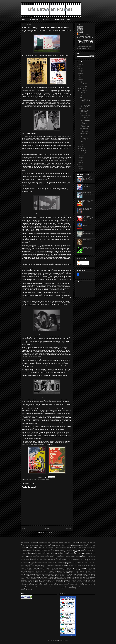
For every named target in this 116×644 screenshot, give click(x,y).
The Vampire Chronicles (63, 585)
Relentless (61, 570)
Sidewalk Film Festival (58, 574)
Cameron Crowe (39, 546)
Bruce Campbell (92, 544)
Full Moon (79, 554)
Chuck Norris (75, 546)
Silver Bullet (79, 574)
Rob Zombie (66, 571)
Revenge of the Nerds (31, 571)
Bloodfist (65, 544)
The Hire (33, 582)
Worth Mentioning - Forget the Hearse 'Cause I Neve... (85, 130)
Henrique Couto (85, 557)
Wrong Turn (83, 588)
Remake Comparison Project (71, 570)
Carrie (52, 546)
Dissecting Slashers (27, 551)
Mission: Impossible (36, 565)
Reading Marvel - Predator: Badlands (88, 233)
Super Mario (66, 577)
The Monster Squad (35, 583)
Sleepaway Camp (86, 574)
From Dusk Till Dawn (62, 554)
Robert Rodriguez (74, 571)
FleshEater (25, 554)
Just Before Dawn (79, 561)
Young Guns (23, 589)
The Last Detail (81, 582)
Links (69, 19)
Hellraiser (78, 557)
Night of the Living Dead (87, 565)
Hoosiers (33, 558)
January (82, 153)
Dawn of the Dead (38, 549)
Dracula (76, 551)
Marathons (39, 479)
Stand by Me (59, 576)
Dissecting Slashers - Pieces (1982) (89, 201)
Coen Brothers (50, 548)
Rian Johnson (39, 571)
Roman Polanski (49, 573)
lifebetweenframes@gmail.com (84, 47)
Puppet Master (70, 568)
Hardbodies (30, 557)
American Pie (70, 543)
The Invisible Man (59, 582)
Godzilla (57, 555)
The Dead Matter (57, 580)
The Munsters (52, 583)
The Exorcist (64, 580)
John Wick (59, 561)
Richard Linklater (54, 571)
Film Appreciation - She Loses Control (85, 115)
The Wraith (81, 585)
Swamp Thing (87, 577)
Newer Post (25, 528)
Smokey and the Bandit (34, 576)
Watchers (83, 586)
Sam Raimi (64, 573)
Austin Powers (83, 543)
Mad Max (45, 564)
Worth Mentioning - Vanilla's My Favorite (89, 193)
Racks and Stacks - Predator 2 (88, 209)
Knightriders (40, 562)
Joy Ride (65, 561)
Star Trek (65, 576)
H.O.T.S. (93, 555)
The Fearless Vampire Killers (74, 580)
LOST (35, 564)
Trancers (41, 586)
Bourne (70, 544)
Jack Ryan (59, 560)
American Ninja (63, 543)
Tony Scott (28, 586)
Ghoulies (30, 555)
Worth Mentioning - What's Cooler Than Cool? (84, 110)
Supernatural (80, 577)
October (82, 88)
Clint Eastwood (31, 548)
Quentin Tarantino (80, 568)
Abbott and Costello (25, 543)
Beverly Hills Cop (40, 544)
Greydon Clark (64, 555)
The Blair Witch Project (88, 579)
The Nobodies (59, 583)
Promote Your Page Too (81, 277)
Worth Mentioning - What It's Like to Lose (84, 140)
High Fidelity (93, 557)
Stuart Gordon (44, 577)
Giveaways (46, 555)
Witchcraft (45, 588)
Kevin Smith (25, 562)
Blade (60, 544)
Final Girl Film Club (91, 552)
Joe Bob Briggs (33, 561)
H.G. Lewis (87, 555)
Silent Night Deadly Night (69, 574)
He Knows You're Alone (60, 557)
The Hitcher (39, 582)
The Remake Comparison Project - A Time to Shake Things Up (89, 218)
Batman (24, 544)
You (93, 588)
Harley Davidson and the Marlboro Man (41, 557)
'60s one (39, 90)
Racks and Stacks (24, 570)
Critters (89, 548)
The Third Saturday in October (41, 585)
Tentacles (48, 579)
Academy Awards (34, 543)
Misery (29, 566)
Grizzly (70, 555)
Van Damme (69, 586)
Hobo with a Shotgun (26, 558)
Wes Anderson (89, 586)
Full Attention (72, 554)
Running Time (57, 573)
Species (46, 576)
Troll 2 (52, 586)
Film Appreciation (34, 19)
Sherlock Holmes (38, 574)
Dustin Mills (90, 551)
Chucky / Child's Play (85, 546)
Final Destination (81, 552)
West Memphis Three (31, 588)
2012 (80, 167)
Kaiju (85, 561)
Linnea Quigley (28, 564)
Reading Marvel (48, 570)
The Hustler (52, 582)
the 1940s (24, 93)
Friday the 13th (51, 554)
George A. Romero (89, 554)
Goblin (52, 555)
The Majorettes (27, 583)
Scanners (75, 573)
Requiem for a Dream (84, 570)
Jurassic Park (71, 561)
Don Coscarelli (69, 551)
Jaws (81, 559)
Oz (35, 567)
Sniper (41, 576)
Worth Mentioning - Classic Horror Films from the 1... (85, 119)
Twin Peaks (57, 586)
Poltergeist (35, 568)
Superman (72, 577)
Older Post (69, 528)
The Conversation (44, 580)
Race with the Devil (90, 568)
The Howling (45, 582)
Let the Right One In (77, 562)
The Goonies (83, 580)
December (82, 84)
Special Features (59, 19)
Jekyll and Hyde (92, 559)
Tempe (42, 579)
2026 (80, 64)
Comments (81, 264)
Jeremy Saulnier (25, 561)
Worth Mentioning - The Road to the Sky (89, 186)
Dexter (75, 549)
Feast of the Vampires (58, 552)
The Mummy (44, 583)
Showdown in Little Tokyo (48, 574)
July (81, 95)
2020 (80, 78)
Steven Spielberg (35, 577)
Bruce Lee (25, 546)
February (82, 151)
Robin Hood (82, 571)
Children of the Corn (59, 546)
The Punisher (72, 583)
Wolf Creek (52, 588)
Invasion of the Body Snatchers (37, 560)
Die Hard (87, 549)
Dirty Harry (93, 549)
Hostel (59, 558)
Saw (70, 573)
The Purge (79, 583)
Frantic (44, 554)
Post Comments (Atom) (50, 533)
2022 (80, 73)
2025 (80, 66)
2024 (80, 69)
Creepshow (74, 548)
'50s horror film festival (30, 90)
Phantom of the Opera (79, 567)
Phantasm (70, 567)
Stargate (75, 576)
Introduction (23, 560)
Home (24, 19)
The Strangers (30, 585)
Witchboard (39, 588)
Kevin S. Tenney (92, 561)
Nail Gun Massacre (71, 566)
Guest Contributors (78, 555)
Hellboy (72, 557)
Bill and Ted (47, 544)
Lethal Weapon (86, 562)
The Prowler (66, 583)
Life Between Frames (84, 34)
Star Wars (70, 576)
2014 (80, 162)
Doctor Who (38, 551)
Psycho (24, 185)
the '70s (37, 93)
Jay (86, 559)
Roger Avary (33, 573)
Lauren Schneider (60, 562)
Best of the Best (31, 544)
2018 (80, 82)
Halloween (23, 557)
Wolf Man (58, 588)
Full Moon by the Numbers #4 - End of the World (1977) (89, 178)
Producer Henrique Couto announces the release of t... (85, 105)
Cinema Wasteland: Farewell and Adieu (88, 248)
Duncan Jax (83, 551)
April (81, 146)
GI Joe (34, 555)
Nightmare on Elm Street (26, 567)
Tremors (46, 586)
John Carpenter (51, 561)
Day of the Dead (47, 549)
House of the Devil (66, 558)
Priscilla (47, 568)
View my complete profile (83, 48)
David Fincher (29, 549)
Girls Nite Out (40, 555)
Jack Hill (46, 559)
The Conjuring (36, 580)
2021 (80, 75)
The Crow (51, 580)
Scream (22, 574)
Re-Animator (40, 570)
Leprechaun (68, 562)
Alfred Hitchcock (29, 479)
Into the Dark (90, 558)
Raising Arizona (33, 570)
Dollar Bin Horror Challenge (49, 551)
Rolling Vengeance (41, 573)
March (81, 148)
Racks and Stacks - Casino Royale (88, 240)
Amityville (76, 543)
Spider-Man (52, 576)
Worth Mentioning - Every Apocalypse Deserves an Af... (85, 100)
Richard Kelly (46, 571)
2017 (80, 156)
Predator (41, 568)
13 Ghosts (29, 222)
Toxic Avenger (35, 586)
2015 (80, 160)
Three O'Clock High (88, 585)
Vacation (63, 586)
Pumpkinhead (61, 568)
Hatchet (52, 557)
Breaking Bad (84, 544)
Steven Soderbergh (25, 577)
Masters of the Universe (83, 564)
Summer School (59, 577)
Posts (80, 262)
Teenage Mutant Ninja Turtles (33, 579)
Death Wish (54, 549)
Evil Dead (31, 552)
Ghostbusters (23, 555)
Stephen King (82, 576)
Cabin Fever (31, 546)
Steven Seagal (91, 576)
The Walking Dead (73, 585)
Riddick (60, 571)
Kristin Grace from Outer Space (49, 562)
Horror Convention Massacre (50, 558)
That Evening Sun (70, 579)
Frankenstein (37, 554)
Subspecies (52, 577)
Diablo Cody (81, 549)
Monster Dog (45, 566)
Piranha (87, 567)
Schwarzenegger (82, 573)
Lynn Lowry (39, 564)
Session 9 (27, 574)
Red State (55, 570)
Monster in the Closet (53, 566)
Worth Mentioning (47, 19)
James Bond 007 (66, 559)
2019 (80, 80)
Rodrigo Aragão (25, 573)
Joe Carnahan (42, 561)
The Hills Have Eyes (25, 582)
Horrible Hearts (40, 558)
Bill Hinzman (54, 544)
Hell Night (67, 557)
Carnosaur (46, 546)
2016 (80, 158)
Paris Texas (47, 567)
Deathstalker (61, 549)
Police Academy (28, 568)
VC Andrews (77, 586)
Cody (35, 479)
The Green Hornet (91, 580)
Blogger (66, 641)
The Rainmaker (86, 583)
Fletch (31, 554)
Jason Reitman (75, 559)
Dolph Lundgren (60, 551)
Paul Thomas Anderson (55, 567)
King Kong (29, 432)
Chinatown (68, 546)
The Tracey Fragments (53, 585)
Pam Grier (40, 567)
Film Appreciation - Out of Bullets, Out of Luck (85, 135)
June (81, 97)
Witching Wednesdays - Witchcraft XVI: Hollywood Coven (85, 124)
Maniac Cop (51, 564)
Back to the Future (92, 543)
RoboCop (88, 571)
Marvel (64, 564)
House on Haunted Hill (53, 219)
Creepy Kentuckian (82, 548)
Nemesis (78, 565)
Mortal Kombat (62, 565)
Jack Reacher (52, 559)
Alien (49, 543)
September (83, 91)
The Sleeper (23, 585)
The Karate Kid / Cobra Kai (71, 582)
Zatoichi (29, 590)
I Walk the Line (75, 558)
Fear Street (49, 552)
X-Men (89, 588)
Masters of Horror (73, 564)
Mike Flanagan (91, 564)
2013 (80, 164)
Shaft (32, 574)
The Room (92, 583)
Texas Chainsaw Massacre (58, 579)
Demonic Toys (68, 549)
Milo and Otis (23, 566)
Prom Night (54, 568)
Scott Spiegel (91, 573)
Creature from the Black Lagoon (62, 548)
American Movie (55, 543)
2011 (80, 169)
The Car (29, 580)
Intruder (28, 560)
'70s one (46, 90)
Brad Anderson (76, 544)
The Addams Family (78, 579)
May (81, 144)
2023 (80, 71)
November (82, 86)
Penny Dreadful (64, 567)
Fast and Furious (40, 552)
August (82, 93)
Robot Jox (94, 571)
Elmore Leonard (24, 552)
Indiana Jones (82, 558)
